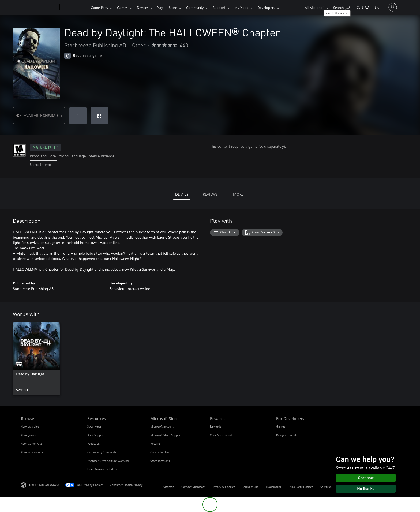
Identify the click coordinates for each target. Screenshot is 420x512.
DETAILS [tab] (182, 194)
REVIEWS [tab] (210, 194)
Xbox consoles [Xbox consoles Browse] (30, 426)
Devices (145, 7)
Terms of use (250, 487)
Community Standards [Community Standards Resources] (102, 452)
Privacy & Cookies (224, 487)
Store (177, 7)
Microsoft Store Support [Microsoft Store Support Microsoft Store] (166, 435)
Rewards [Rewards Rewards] (216, 426)
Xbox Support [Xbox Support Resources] (96, 435)
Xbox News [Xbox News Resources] (94, 426)
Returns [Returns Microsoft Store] (155, 444)
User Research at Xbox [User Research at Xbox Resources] (102, 469)
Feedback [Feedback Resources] (93, 444)
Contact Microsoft (193, 487)
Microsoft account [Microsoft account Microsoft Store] (162, 426)
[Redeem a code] (99, 116)
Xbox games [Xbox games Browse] (29, 435)
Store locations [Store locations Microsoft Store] (160, 461)
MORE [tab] (238, 194)
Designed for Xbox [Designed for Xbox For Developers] (288, 435)
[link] (36, 359)
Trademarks (273, 487)
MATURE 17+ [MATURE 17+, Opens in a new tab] (46, 147)
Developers (275, 7)
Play (163, 7)
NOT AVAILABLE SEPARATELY (39, 115)
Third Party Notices (301, 487)
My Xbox (249, 7)
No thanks (366, 489)
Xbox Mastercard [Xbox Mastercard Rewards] (221, 435)
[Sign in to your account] (385, 7)
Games (123, 7)
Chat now (366, 478)
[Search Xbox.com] (341, 7)
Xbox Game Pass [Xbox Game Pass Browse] (32, 444)
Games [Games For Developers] (281, 426)
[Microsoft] (39, 8)
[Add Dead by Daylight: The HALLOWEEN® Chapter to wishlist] (78, 116)
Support (225, 7)
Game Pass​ (99, 7)
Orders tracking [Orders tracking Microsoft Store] (160, 452)
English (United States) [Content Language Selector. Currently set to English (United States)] (44, 484)
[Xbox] (75, 8)
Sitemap (169, 487)
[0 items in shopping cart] (363, 7)
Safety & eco (329, 487)
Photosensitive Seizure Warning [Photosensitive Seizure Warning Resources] (108, 461)
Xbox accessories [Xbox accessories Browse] (32, 452)
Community (200, 7)
